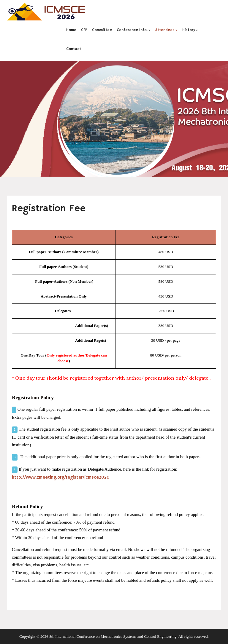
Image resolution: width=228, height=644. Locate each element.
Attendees (166, 30)
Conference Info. (134, 30)
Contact (74, 49)
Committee (102, 30)
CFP (84, 30)
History (190, 30)
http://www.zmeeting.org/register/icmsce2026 (61, 477)
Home (71, 30)
